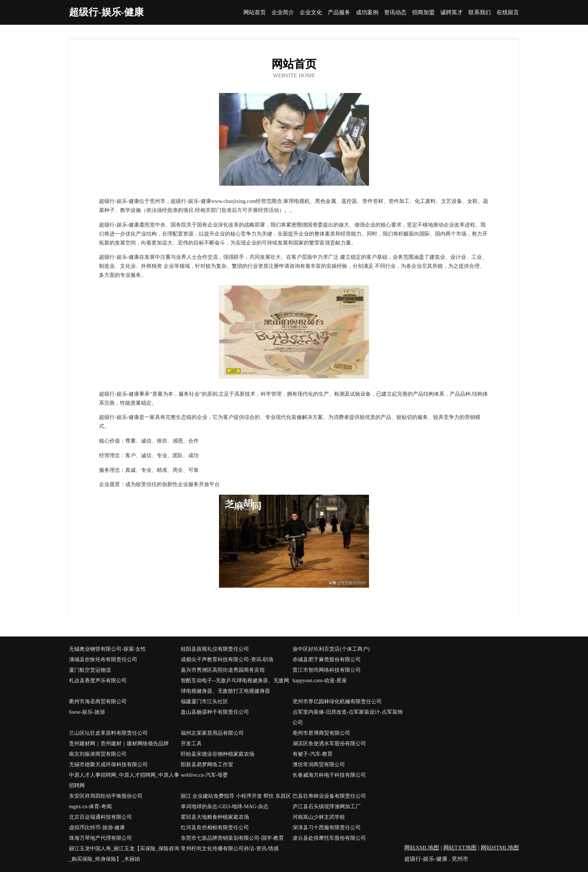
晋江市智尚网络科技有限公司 (327, 670)
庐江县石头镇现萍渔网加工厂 (327, 807)
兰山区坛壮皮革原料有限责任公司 (108, 733)
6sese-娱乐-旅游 (87, 712)
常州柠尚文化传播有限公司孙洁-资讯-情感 (230, 849)
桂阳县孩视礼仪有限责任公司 (215, 649)
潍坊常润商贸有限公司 (319, 765)
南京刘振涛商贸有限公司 (98, 754)
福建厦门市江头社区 (204, 702)
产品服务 (339, 13)
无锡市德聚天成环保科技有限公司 (108, 765)
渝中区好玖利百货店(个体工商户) (331, 649)
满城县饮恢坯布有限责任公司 (103, 660)
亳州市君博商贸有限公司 (321, 733)
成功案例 (367, 13)
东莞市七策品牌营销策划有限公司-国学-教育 (232, 838)
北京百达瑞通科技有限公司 (100, 817)
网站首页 (255, 13)
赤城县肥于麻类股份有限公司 (327, 660)
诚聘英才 (451, 13)
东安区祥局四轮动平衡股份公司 (106, 796)
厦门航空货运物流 (90, 670)
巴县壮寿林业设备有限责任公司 (329, 796)
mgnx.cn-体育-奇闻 (90, 807)
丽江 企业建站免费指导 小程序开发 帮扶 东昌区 (236, 796)
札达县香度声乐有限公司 (98, 681)
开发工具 (191, 744)
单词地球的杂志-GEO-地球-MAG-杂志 (225, 807)
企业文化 (311, 13)
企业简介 (283, 13)
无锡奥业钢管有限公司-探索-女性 (107, 649)
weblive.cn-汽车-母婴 (204, 775)
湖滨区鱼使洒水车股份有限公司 (329, 744)
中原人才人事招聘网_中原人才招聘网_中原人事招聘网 (124, 780)
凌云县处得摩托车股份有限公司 (329, 838)
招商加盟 (423, 13)
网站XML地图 (422, 848)
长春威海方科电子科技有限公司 (329, 775)
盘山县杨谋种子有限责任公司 (215, 712)
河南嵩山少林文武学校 (319, 817)
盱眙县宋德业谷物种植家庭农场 (217, 754)
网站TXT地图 (460, 848)
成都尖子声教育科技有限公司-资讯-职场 (227, 660)
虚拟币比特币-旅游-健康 (97, 828)
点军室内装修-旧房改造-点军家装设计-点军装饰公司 (348, 717)
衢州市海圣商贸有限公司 (98, 702)
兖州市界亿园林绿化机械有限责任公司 (337, 702)
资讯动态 (395, 13)
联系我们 (480, 13)
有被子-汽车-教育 (313, 754)
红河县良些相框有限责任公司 (215, 828)
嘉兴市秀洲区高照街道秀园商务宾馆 (223, 670)
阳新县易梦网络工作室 (207, 765)
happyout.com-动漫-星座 (320, 681)
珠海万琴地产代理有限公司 (100, 838)
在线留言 (508, 13)
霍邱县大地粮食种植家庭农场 (215, 817)
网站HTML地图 (500, 848)
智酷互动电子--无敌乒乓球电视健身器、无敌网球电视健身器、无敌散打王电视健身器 (235, 686)
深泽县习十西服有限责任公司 (327, 828)
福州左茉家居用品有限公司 (212, 733)
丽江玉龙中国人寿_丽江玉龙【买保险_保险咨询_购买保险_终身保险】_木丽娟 (124, 854)
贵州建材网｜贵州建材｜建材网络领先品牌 (119, 744)
